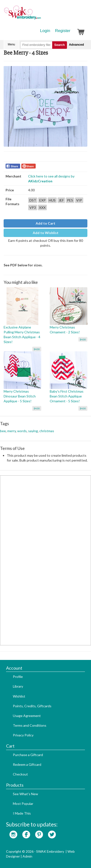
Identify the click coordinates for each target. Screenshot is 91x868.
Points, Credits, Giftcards (32, 706)
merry (12, 431)
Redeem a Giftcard (27, 764)
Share (14, 166)
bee (3, 431)
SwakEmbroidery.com (40, 15)
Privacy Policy (23, 735)
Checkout (20, 774)
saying (33, 431)
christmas (47, 431)
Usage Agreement (27, 716)
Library (18, 686)
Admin (27, 856)
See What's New (25, 794)
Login (45, 31)
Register (63, 31)
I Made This (22, 813)
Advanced (76, 45)
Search (60, 45)
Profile (18, 677)
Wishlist (19, 696)
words (22, 431)
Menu (11, 44)
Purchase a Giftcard (28, 755)
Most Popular (23, 804)
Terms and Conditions (30, 725)
